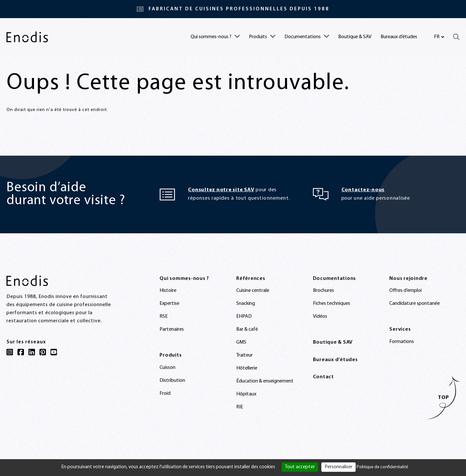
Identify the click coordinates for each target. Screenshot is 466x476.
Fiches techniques (332, 304)
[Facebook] (21, 352)
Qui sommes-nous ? (184, 279)
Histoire (168, 291)
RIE (240, 407)
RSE (164, 316)
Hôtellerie (247, 368)
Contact (323, 377)
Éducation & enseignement (265, 381)
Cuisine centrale (253, 291)
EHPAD (244, 316)
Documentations (335, 279)
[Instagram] (10, 352)
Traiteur (244, 355)
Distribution (172, 381)
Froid (165, 393)
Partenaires (172, 329)
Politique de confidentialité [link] (382, 467)
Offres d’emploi (405, 291)
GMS (241, 342)
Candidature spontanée (415, 304)
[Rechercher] (456, 37)
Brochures (323, 291)
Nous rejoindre (408, 279)
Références (251, 279)
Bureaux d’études (399, 37)
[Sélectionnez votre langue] (439, 37)
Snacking (246, 304)
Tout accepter (300, 467)
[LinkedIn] (32, 352)
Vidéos (320, 316)
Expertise (169, 304)
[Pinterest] (43, 352)
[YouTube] (54, 352)
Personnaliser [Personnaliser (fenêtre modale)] (338, 467)
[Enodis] (27, 37)
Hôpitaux (246, 394)
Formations (402, 342)
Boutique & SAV (355, 37)
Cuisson (167, 368)
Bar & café (247, 329)
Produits (171, 355)
